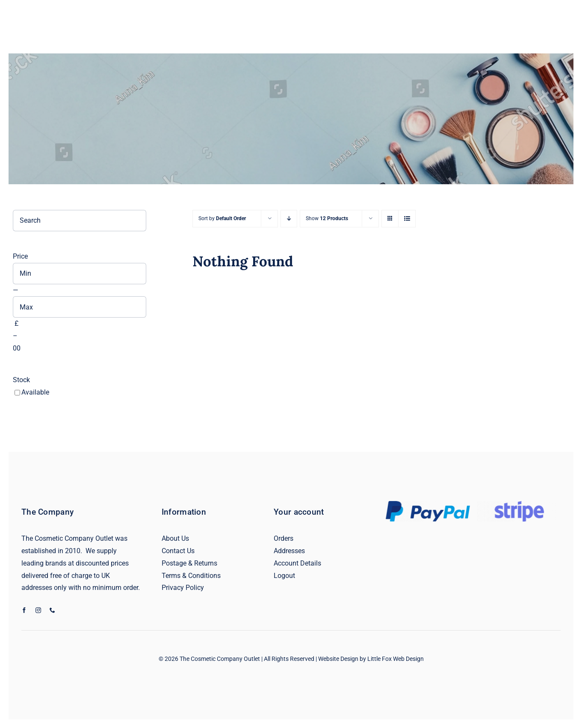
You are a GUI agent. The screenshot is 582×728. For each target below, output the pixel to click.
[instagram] (38, 610)
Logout (284, 576)
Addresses (289, 551)
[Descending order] (289, 219)
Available (35, 392)
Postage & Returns (189, 563)
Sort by (222, 218)
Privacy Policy (183, 588)
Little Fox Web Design (396, 659)
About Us (175, 538)
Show (327, 218)
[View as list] (407, 219)
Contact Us (178, 551)
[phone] (52, 610)
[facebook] (24, 610)
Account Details (297, 563)
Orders (284, 538)
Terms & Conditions (191, 576)
